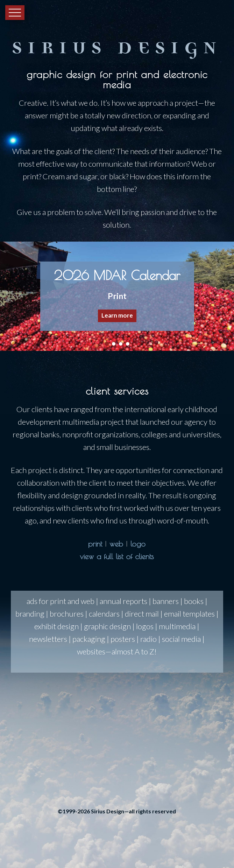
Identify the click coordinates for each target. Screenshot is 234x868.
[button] (117, 296)
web (116, 544)
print (95, 544)
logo (138, 544)
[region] (117, 296)
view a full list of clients (117, 556)
